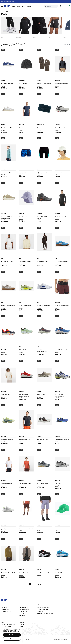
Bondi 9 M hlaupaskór (7, 350)
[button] (12, 635)
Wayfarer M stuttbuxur (42, 529)
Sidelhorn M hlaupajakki (7, 173)
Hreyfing (30, 7)
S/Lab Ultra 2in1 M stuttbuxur (62, 306)
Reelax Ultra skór (41, 395)
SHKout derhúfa (59, 173)
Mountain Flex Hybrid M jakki (8, 573)
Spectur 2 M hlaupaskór (7, 440)
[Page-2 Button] (33, 585)
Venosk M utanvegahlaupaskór (62, 128)
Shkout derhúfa (59, 529)
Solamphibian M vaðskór (43, 440)
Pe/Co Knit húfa (23, 84)
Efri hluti (21, 38)
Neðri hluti (39, 38)
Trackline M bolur (5, 395)
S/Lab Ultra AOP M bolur (25, 484)
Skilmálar (27, 640)
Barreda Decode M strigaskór (9, 128)
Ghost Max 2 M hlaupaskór (44, 573)
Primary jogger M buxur (43, 262)
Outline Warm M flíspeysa (25, 573)
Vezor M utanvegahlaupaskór (62, 440)
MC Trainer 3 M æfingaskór (44, 306)
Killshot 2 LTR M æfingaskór (8, 306)
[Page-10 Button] (41, 585)
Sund (54, 38)
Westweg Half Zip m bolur (61, 84)
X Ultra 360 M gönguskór (43, 484)
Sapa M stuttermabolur (25, 128)
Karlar (20, 7)
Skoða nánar (16, 631)
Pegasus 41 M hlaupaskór (25, 306)
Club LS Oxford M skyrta (25, 262)
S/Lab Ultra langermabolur (61, 217)
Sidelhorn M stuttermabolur (26, 440)
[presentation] (14, 7)
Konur (14, 7)
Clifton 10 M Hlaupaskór (25, 350)
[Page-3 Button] (36, 585)
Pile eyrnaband (41, 128)
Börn (24, 7)
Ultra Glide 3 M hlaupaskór (61, 350)
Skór (2, 38)
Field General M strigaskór (61, 262)
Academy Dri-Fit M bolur (7, 262)
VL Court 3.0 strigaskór (7, 84)
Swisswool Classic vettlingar (44, 84)
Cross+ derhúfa (23, 217)
